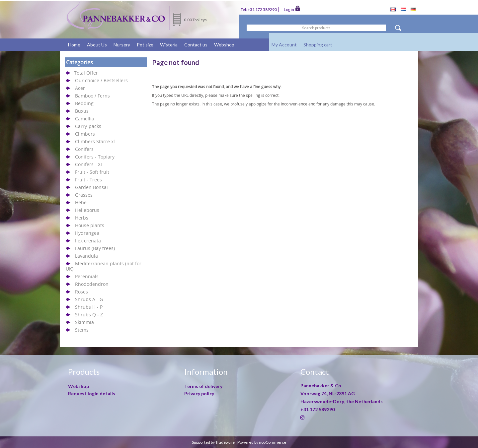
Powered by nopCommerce (262, 442)
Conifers (84, 149)
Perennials (87, 276)
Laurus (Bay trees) (95, 248)
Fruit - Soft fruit (92, 172)
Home (74, 45)
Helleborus (87, 210)
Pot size (145, 45)
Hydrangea (87, 233)
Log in (292, 9)
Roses (81, 292)
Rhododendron (92, 284)
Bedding (84, 103)
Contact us (196, 45)
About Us (97, 45)
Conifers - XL (89, 164)
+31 (318, 409)
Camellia (85, 119)
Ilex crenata (88, 241)
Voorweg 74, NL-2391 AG (328, 393)
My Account (284, 45)
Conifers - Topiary (95, 157)
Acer (80, 88)
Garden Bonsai (91, 187)
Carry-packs (88, 126)
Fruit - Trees (88, 180)
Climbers (85, 134)
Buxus (82, 111)
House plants (90, 225)
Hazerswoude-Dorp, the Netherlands (342, 401)
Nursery (122, 45)
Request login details (92, 393)
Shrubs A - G (89, 299)
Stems (82, 330)
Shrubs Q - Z (89, 315)
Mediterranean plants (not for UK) (104, 266)
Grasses (84, 195)
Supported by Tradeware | (215, 442)
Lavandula (86, 256)
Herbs (82, 218)
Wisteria (169, 45)
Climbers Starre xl (95, 141)
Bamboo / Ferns (92, 96)
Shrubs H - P (89, 307)
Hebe (81, 202)
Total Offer (86, 73)
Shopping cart (318, 45)
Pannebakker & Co (321, 385)
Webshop (224, 45)
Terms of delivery (203, 386)
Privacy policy (199, 393)
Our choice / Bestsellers (101, 80)
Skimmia (84, 322)
